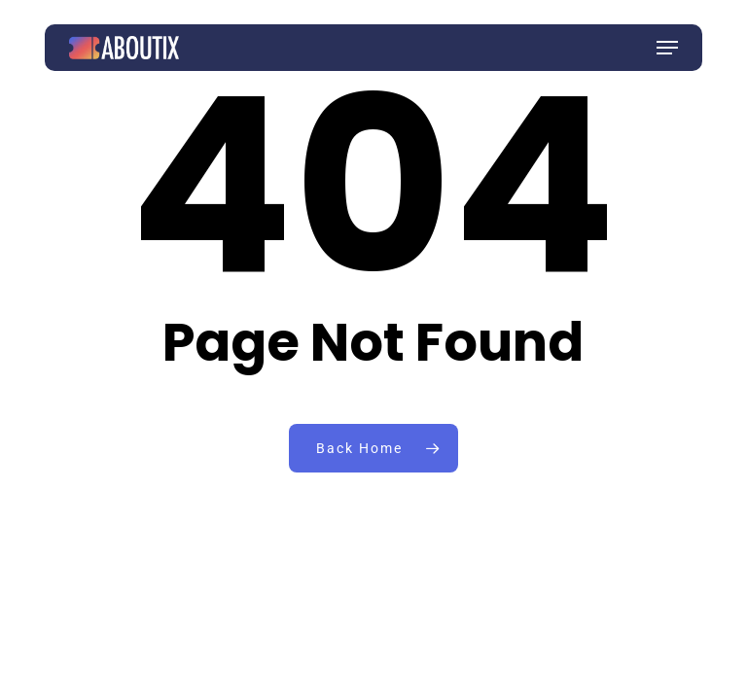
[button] (667, 48)
